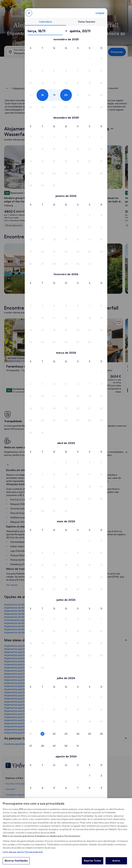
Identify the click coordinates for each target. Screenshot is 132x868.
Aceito (116, 861)
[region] (66, 833)
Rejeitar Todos (93, 861)
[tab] (45, 22)
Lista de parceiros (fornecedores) (23, 852)
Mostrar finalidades (16, 861)
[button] (90, 59)
